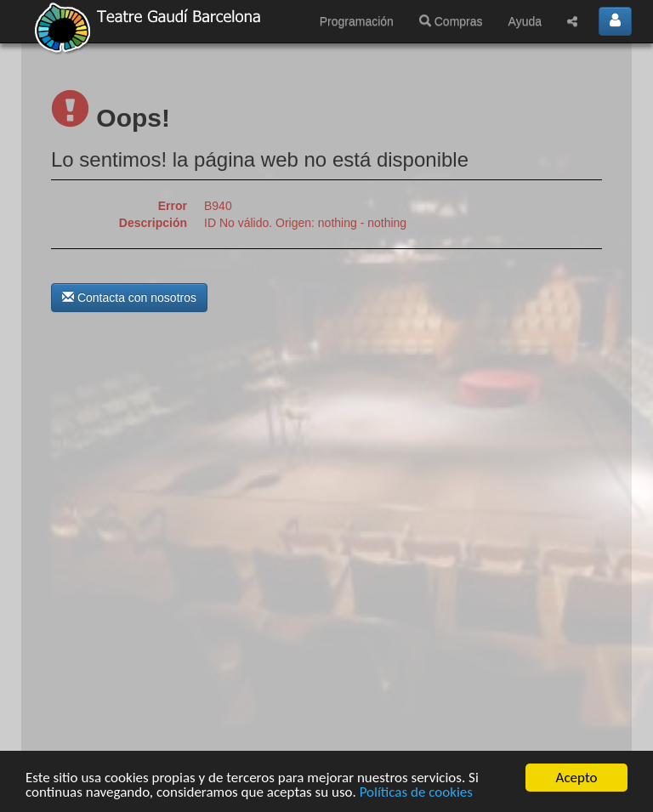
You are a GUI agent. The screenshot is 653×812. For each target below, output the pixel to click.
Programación (357, 21)
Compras (451, 21)
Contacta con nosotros (129, 298)
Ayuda (525, 21)
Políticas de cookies (416, 792)
